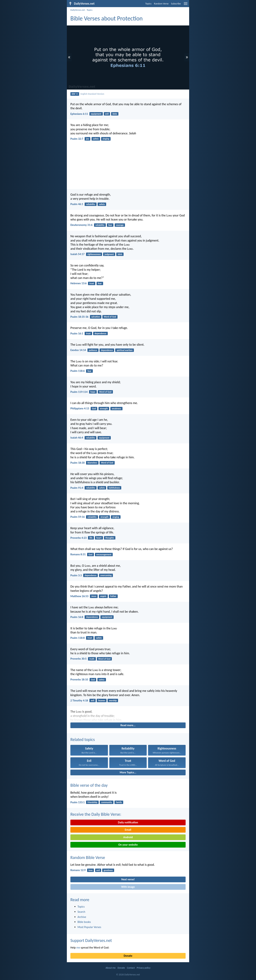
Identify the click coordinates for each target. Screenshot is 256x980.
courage (120, 225)
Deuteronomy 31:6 (81, 225)
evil (107, 114)
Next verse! (128, 879)
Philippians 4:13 (80, 408)
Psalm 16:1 (77, 333)
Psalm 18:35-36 (79, 317)
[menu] (186, 5)
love (91, 870)
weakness (116, 409)
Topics (148, 4)
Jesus (94, 596)
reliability (91, 204)
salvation (96, 317)
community (107, 802)
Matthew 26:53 (79, 596)
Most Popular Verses (89, 927)
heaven (102, 700)
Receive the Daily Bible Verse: (96, 814)
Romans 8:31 (78, 554)
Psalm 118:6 (78, 371)
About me (111, 968)
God (94, 409)
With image (128, 887)
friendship (92, 802)
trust (92, 283)
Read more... (128, 725)
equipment (96, 114)
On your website (128, 845)
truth (92, 659)
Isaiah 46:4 (77, 438)
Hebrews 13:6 (78, 283)
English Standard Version (92, 94)
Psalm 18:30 (78, 463)
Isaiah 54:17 (77, 254)
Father (113, 596)
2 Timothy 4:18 (79, 700)
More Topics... (128, 772)
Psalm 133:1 (78, 802)
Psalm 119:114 (79, 392)
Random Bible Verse (88, 857)
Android (128, 837)
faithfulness (114, 488)
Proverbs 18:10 (79, 679)
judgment (109, 254)
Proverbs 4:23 (78, 538)
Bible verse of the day (89, 785)
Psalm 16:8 (77, 617)
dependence (101, 333)
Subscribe (176, 4)
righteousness (94, 254)
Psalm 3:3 (76, 575)
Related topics (83, 739)
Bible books (84, 922)
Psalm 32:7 (77, 139)
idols (115, 114)
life (91, 538)
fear (110, 225)
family (119, 802)
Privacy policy (144, 968)
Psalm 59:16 (78, 517)
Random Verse (161, 4)
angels (103, 596)
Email (128, 830)
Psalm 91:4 (77, 488)
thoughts (110, 538)
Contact (131, 968)
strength (104, 409)
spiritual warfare (125, 350)
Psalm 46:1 (77, 204)
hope (93, 392)
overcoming (106, 575)
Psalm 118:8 (78, 638)
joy (87, 139)
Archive (82, 917)
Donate (128, 956)
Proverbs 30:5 (78, 659)
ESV (75, 94)
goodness (108, 870)
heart (99, 538)
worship (113, 700)
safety (96, 139)
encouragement (104, 555)
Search (81, 912)
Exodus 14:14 (78, 350)
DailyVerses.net (78, 10)
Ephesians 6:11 (79, 114)
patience (93, 350)
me (78, 948)
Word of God (110, 317)
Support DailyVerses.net (91, 940)
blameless (92, 463)
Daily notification (128, 822)
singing (106, 139)
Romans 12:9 (78, 870)
